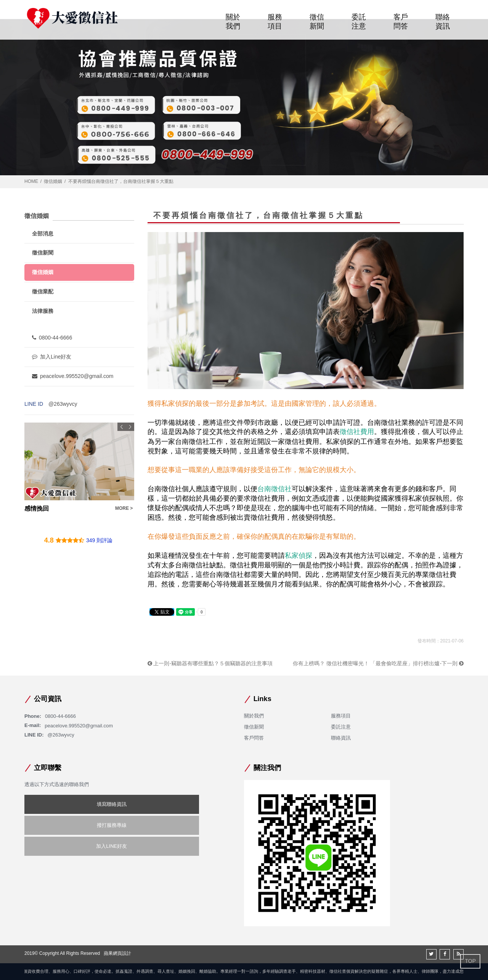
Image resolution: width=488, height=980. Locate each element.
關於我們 (233, 22)
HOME (31, 181)
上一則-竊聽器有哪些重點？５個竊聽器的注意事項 (210, 663)
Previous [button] (122, 427)
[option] (79, 468)
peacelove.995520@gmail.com (73, 376)
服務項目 (275, 22)
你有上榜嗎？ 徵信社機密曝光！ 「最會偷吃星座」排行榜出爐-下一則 (378, 663)
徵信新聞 (317, 22)
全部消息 (43, 234)
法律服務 (43, 311)
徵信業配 (43, 291)
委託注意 (359, 22)
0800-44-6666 (52, 338)
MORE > (124, 508)
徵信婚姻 (53, 181)
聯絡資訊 (443, 22)
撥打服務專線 (112, 825)
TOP (470, 961)
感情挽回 (37, 508)
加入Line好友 (52, 357)
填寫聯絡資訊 (112, 804)
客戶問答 (401, 22)
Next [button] (130, 427)
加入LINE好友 (112, 846)
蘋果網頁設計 (117, 953)
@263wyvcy (63, 404)
